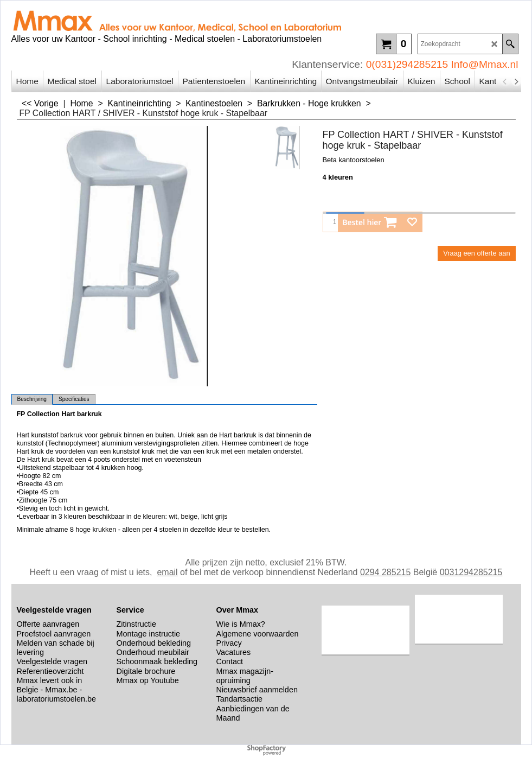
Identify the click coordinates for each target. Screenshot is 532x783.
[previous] (505, 81)
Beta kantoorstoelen (354, 160)
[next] (516, 81)
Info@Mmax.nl (485, 64)
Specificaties (74, 399)
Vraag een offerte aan (476, 253)
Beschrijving (32, 399)
